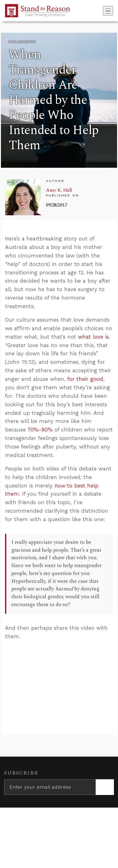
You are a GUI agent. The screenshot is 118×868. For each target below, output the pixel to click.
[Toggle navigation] (108, 11)
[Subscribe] (105, 787)
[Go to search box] (101, 11)
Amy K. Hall (59, 190)
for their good (85, 379)
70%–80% (40, 430)
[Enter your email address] (50, 787)
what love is (93, 337)
